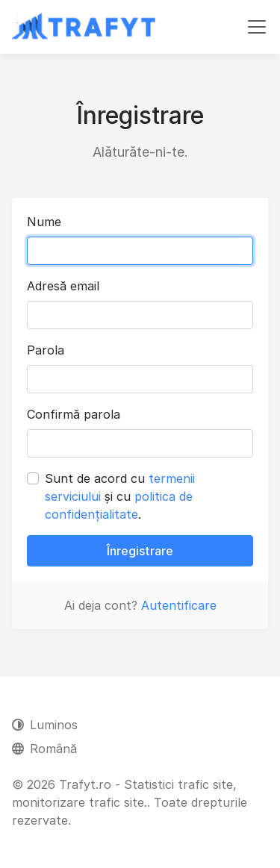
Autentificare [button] (179, 605)
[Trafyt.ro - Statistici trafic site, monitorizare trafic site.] (85, 27)
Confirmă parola (74, 414)
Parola (46, 350)
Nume (44, 222)
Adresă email (63, 286)
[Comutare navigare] (257, 27)
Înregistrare (140, 551)
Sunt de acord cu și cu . (120, 496)
